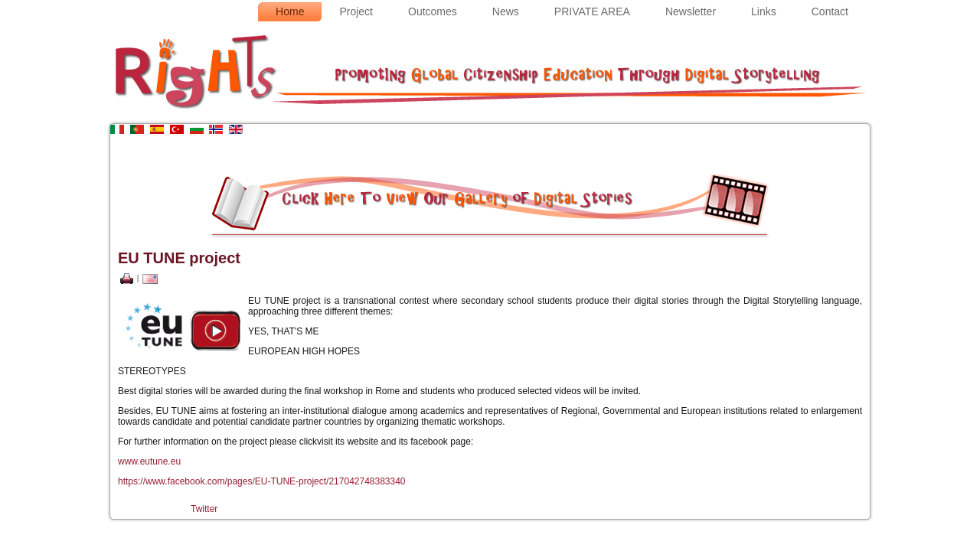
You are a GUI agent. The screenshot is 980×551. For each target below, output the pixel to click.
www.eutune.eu (149, 461)
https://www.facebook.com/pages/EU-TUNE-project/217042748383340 (262, 481)
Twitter (204, 509)
